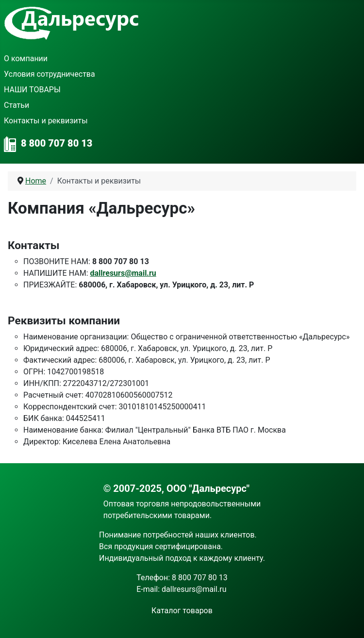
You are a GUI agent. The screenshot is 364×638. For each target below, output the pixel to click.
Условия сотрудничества (50, 74)
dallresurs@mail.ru (123, 273)
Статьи (17, 105)
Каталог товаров (182, 611)
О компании (26, 59)
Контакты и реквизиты (46, 121)
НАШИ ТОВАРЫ (32, 90)
